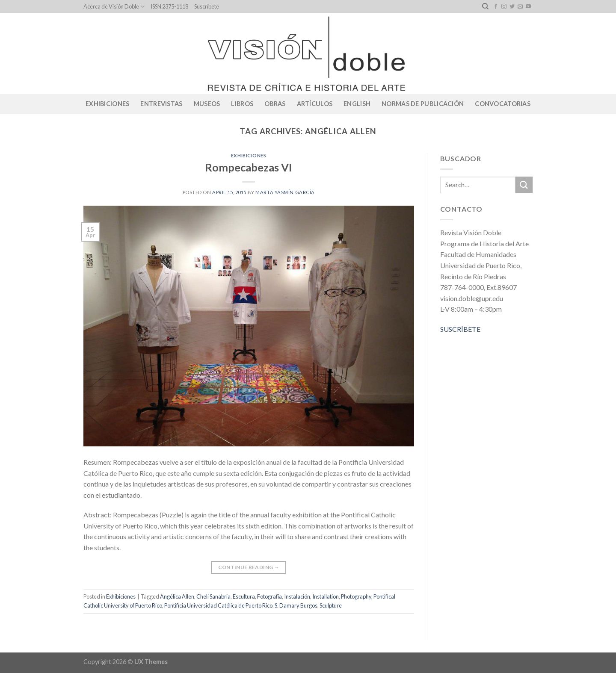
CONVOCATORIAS (503, 104)
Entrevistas (161, 104)
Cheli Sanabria (213, 596)
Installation (326, 596)
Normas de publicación (423, 104)
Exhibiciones (107, 104)
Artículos (315, 104)
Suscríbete (207, 6)
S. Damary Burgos (296, 605)
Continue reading (249, 567)
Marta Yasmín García (285, 192)
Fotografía (269, 596)
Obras (275, 104)
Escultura (244, 596)
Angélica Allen (177, 596)
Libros (242, 104)
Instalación (297, 596)
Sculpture (331, 605)
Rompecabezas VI (249, 167)
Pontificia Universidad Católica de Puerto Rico (218, 605)
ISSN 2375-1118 (169, 6)
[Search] (485, 6)
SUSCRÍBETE (460, 329)
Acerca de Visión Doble (114, 7)
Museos (207, 104)
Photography (356, 596)
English (357, 104)
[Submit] (524, 185)
